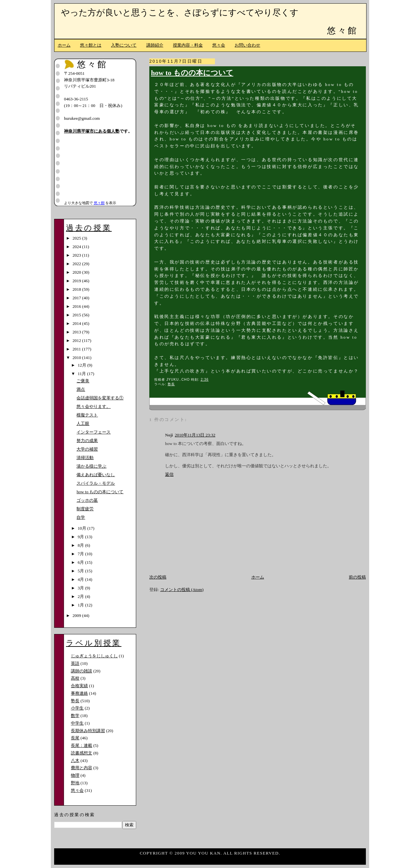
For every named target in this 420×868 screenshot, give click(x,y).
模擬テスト (87, 415)
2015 (77, 315)
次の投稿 (158, 577)
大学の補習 (87, 449)
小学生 (77, 708)
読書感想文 (82, 753)
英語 (75, 663)
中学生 (77, 723)
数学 (75, 716)
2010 (77, 358)
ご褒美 (83, 381)
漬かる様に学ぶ (91, 466)
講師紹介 (155, 45)
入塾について (124, 45)
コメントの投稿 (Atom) (182, 590)
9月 (82, 537)
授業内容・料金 (188, 45)
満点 (81, 389)
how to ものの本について (192, 73)
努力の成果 (87, 441)
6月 (82, 562)
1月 (82, 605)
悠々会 (219, 45)
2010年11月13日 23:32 (195, 435)
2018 (77, 289)
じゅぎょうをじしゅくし (94, 656)
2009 (77, 615)
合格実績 (79, 686)
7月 (82, 554)
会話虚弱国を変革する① (100, 398)
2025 (77, 238)
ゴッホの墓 (87, 500)
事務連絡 (79, 693)
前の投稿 (357, 577)
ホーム (64, 45)
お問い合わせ (247, 45)
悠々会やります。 (94, 406)
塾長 (171, 384)
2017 (77, 298)
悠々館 (343, 31)
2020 (77, 272)
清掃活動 (85, 458)
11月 (83, 374)
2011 (77, 349)
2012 (77, 340)
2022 (77, 264)
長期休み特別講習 (88, 731)
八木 (75, 761)
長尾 (75, 738)
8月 (82, 545)
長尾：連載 (82, 745)
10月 (83, 528)
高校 (75, 678)
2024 (77, 247)
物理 (75, 775)
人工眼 (83, 423)
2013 (77, 332)
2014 (77, 323)
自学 (81, 517)
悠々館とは (91, 45)
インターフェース (94, 432)
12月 (83, 365)
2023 (77, 255)
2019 (77, 281)
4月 (82, 579)
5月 (82, 571)
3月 (82, 588)
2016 (77, 306)
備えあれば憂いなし (96, 475)
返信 (169, 474)
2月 (82, 596)
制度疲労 (85, 509)
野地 (75, 783)
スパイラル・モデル (96, 483)
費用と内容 (82, 768)
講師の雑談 (82, 671)
